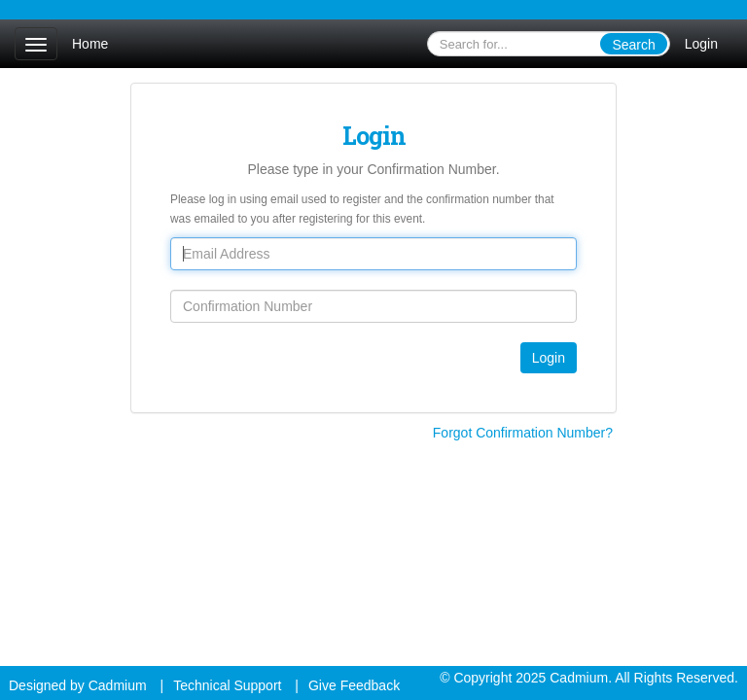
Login (701, 44)
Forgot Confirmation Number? (523, 433)
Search (633, 45)
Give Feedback (354, 685)
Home (90, 44)
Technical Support (227, 685)
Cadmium (118, 685)
